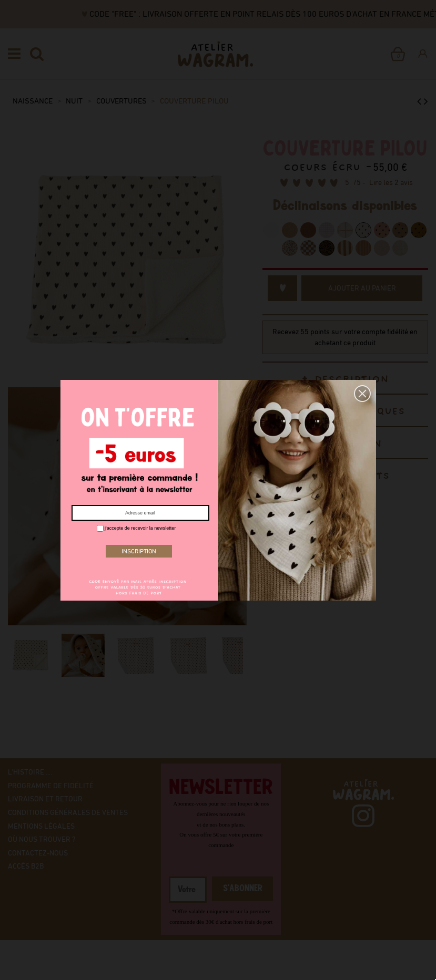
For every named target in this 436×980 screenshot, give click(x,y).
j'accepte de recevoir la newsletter (136, 528)
